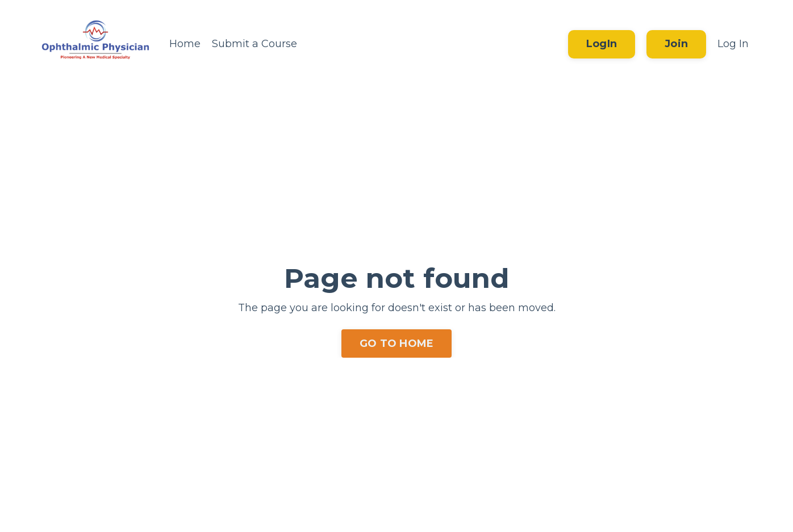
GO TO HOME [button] (397, 344)
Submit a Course (254, 44)
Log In (733, 44)
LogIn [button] (602, 44)
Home (185, 44)
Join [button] (676, 44)
